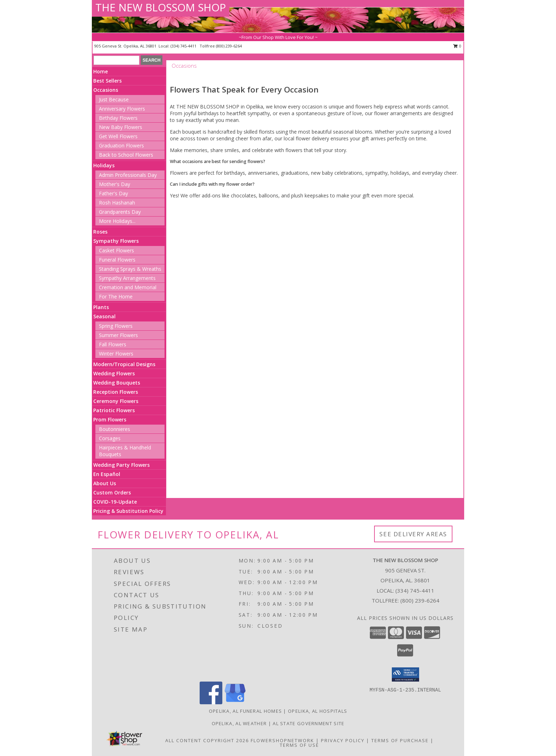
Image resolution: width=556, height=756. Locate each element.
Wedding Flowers (114, 373)
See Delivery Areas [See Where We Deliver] (413, 534)
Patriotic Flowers (114, 410)
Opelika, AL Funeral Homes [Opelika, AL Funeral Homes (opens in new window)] (246, 711)
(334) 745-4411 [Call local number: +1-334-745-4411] (184, 46)
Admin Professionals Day (128, 175)
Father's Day (113, 193)
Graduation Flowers (121, 145)
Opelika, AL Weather (239, 723)
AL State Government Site (308, 723)
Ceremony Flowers (116, 401)
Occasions (106, 90)
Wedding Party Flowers (121, 465)
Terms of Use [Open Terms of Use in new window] (299, 745)
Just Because (114, 99)
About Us (105, 483)
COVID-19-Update (115, 502)
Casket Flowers (116, 250)
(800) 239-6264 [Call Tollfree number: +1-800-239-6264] (420, 600)
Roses (100, 232)
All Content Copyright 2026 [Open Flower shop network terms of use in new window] (207, 740)
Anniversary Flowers (122, 109)
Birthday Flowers (118, 118)
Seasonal (104, 316)
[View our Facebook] (211, 702)
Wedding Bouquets (117, 383)
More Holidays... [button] (117, 221)
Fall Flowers (113, 344)
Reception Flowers (116, 392)
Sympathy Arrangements (127, 278)
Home (101, 71)
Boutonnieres (115, 429)
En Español (107, 474)
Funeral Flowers (117, 260)
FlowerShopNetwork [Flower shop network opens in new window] (282, 740)
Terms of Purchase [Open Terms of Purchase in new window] (400, 740)
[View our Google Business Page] (235, 702)
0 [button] (457, 46)
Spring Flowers (116, 326)
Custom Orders (112, 492)
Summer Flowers (118, 335)
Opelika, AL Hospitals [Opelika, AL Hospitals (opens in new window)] (318, 711)
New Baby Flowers (121, 127)
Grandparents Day (120, 212)
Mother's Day (115, 184)
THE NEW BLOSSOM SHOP (161, 7)
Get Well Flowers (118, 136)
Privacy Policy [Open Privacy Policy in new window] (343, 740)
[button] (405, 674)
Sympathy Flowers (116, 241)
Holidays (104, 165)
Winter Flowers (116, 354)
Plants (101, 307)
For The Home (116, 296)
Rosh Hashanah (117, 203)
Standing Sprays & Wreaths (130, 269)
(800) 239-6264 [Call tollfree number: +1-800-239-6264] (229, 46)
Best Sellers (107, 81)
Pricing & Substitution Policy (128, 511)
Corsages (110, 438)
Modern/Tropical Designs (124, 364)
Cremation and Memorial (128, 287)
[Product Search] (116, 60)
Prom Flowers (110, 419)
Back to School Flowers (126, 155)
